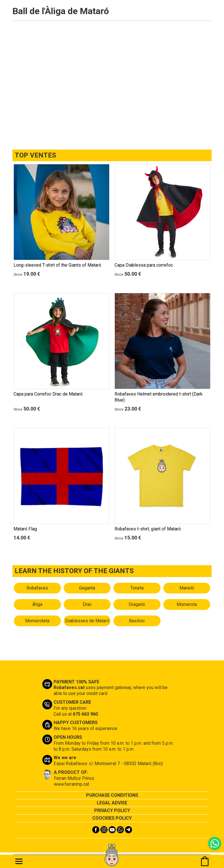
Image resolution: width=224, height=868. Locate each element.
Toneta (137, 588)
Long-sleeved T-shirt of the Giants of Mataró (57, 265)
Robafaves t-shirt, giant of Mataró (148, 529)
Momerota (187, 604)
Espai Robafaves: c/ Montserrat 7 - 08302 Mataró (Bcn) (108, 764)
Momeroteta (37, 621)
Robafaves (37, 588)
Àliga (37, 604)
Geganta (87, 588)
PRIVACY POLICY (112, 810)
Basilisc (137, 621)
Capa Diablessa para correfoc (144, 265)
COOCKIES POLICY (112, 818)
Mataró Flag (25, 529)
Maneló (187, 588)
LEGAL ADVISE (112, 803)
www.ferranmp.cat (72, 784)
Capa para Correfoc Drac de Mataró (48, 394)
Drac (87, 604)
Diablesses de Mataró (87, 621)
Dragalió (137, 604)
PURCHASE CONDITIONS (112, 795)
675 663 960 (85, 714)
